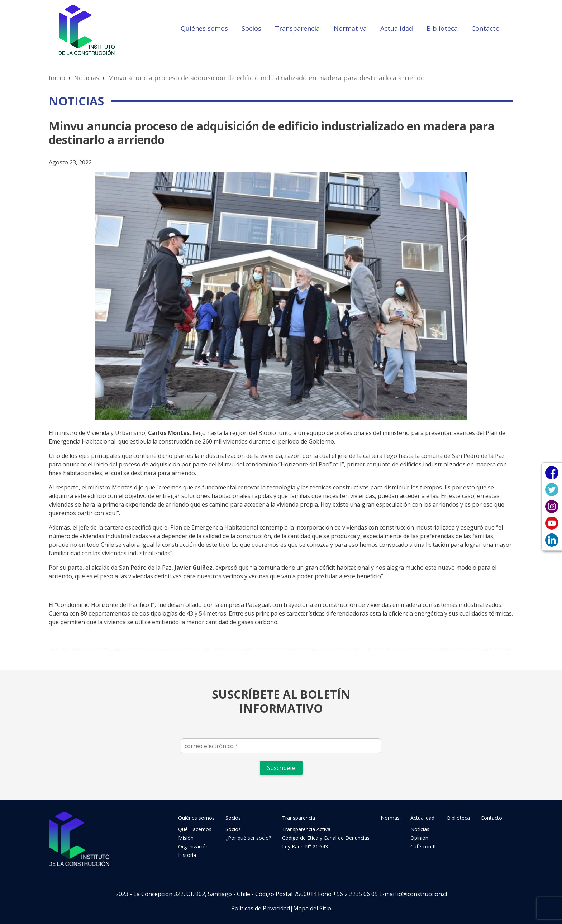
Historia (187, 855)
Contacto (485, 28)
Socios (251, 28)
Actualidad (397, 28)
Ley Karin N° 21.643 (305, 846)
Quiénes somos (204, 28)
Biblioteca (442, 28)
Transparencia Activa (306, 829)
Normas (390, 818)
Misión (186, 838)
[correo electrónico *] (281, 746)
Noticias (87, 78)
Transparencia (297, 28)
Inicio (57, 78)
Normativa (350, 28)
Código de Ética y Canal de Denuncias (326, 838)
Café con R (423, 846)
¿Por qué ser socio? (248, 838)
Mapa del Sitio (312, 908)
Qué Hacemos (195, 829)
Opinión (419, 838)
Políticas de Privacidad (261, 908)
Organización (193, 846)
